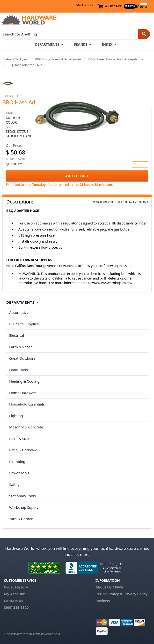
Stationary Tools (22, 496)
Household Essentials (27, 404)
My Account (85, 5)
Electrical (17, 335)
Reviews (103, 601)
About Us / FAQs (110, 587)
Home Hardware (23, 393)
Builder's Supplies (24, 324)
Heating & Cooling (24, 381)
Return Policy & (109, 594)
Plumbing (17, 462)
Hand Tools (18, 370)
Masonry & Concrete (26, 427)
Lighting (16, 416)
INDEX (107, 44)
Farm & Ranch (21, 347)
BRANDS (81, 44)
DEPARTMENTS (47, 44)
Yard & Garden (21, 519)
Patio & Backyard (16, 59)
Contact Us (14, 601)
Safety (14, 484)
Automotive (19, 312)
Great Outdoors (22, 358)
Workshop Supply (24, 507)
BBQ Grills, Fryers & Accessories (58, 59)
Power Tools (19, 473)
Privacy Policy (135, 594)
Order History (16, 587)
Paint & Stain (20, 439)
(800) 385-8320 (16, 607)
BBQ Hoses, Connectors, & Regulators (116, 59)
